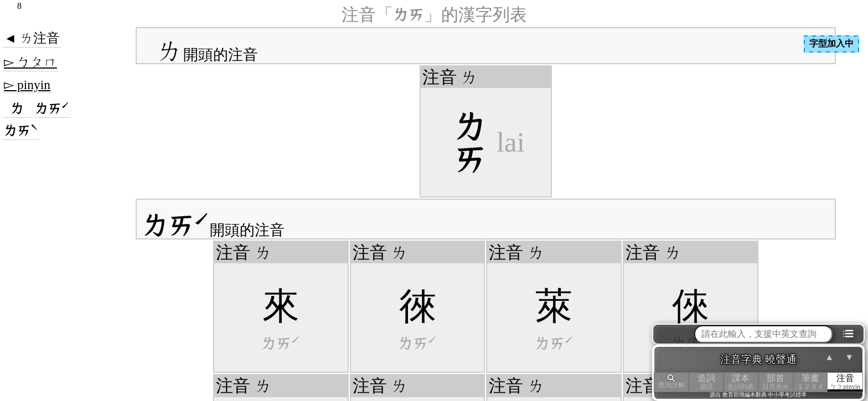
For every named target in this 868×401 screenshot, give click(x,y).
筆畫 (811, 382)
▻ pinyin (27, 85)
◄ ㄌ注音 (32, 38)
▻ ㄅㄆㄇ (30, 62)
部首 (776, 382)
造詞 (706, 382)
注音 (845, 382)
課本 (741, 382)
